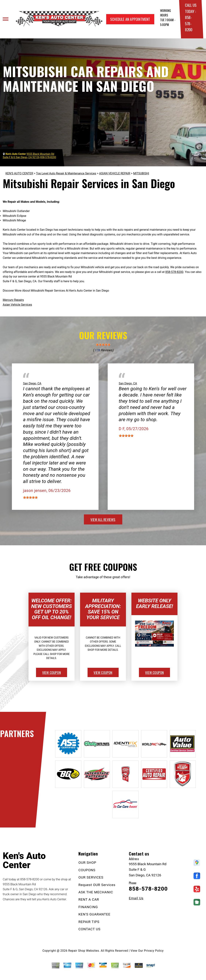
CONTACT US (89, 929)
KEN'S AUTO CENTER (19, 173)
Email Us (136, 898)
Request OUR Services (97, 885)
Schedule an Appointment (130, 19)
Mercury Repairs (13, 300)
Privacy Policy (154, 951)
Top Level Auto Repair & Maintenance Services (66, 173)
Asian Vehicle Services (17, 305)
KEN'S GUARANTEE (94, 914)
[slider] (103, 345)
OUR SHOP (87, 863)
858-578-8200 (189, 23)
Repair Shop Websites (84, 951)
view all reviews (103, 519)
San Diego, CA (32, 383)
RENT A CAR (89, 899)
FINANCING (88, 907)
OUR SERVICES (91, 877)
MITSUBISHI (141, 173)
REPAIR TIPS (89, 922)
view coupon (52, 672)
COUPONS (87, 870)
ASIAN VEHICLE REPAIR (115, 173)
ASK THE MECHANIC (96, 892)
